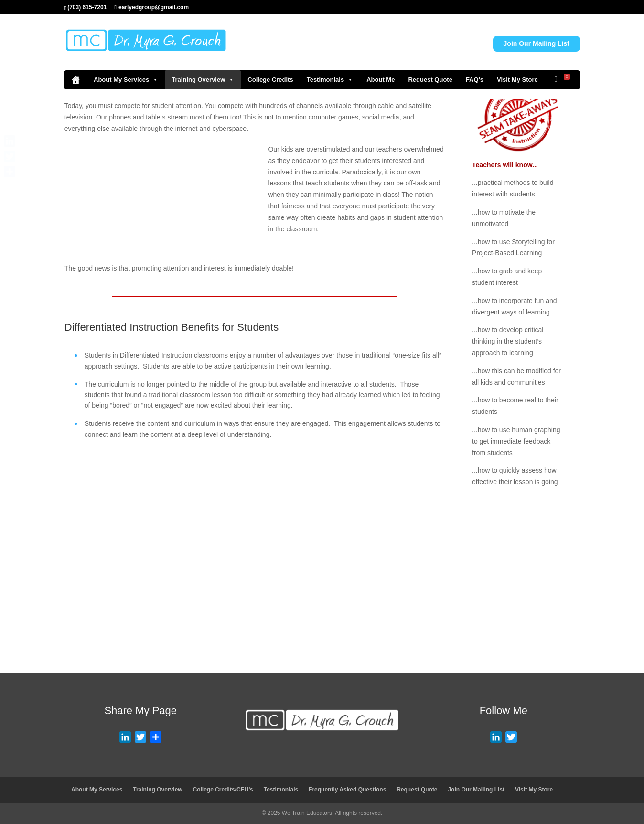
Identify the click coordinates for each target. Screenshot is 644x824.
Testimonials (330, 80)
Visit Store (369, 641)
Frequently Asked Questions (347, 790)
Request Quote (430, 80)
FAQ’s (475, 80)
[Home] (75, 80)
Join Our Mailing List (537, 43)
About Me (381, 80)
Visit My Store (517, 80)
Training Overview (203, 80)
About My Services (126, 80)
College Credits (270, 80)
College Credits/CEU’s (223, 790)
